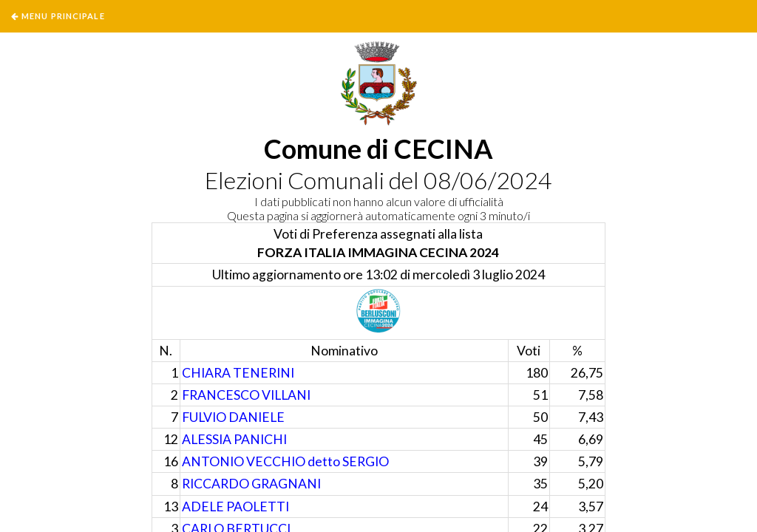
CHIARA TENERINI (238, 373)
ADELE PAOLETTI (235, 507)
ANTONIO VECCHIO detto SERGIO (285, 461)
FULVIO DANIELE (233, 417)
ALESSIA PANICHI (234, 439)
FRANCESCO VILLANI (246, 395)
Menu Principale (63, 16)
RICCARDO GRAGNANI (251, 484)
